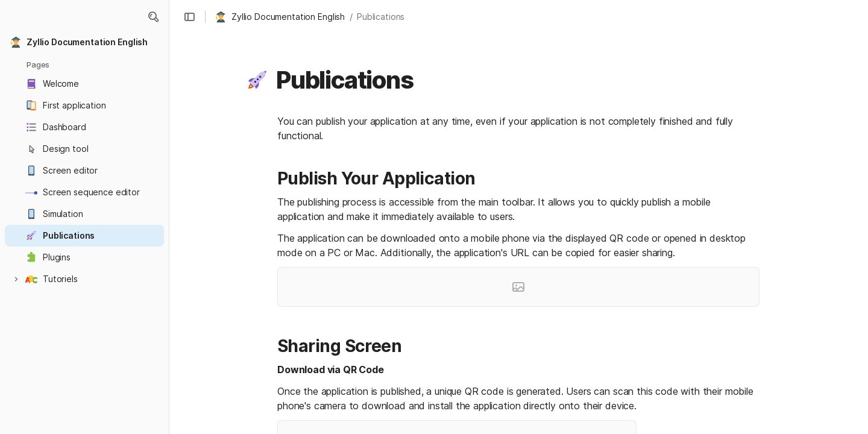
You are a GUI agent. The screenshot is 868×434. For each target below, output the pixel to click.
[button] (153, 17)
